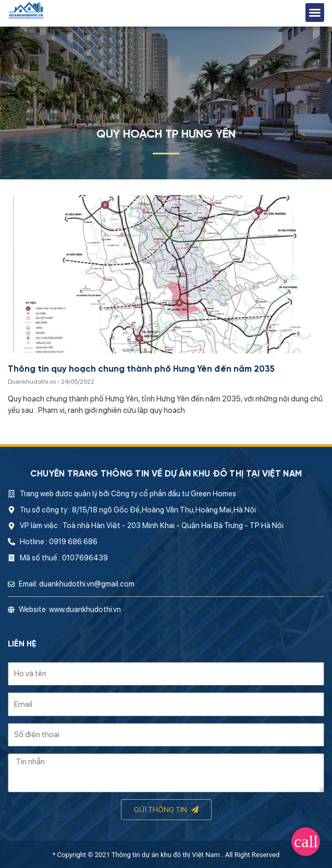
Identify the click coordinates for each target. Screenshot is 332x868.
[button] (315, 13)
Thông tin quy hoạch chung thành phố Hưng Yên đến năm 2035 (141, 369)
